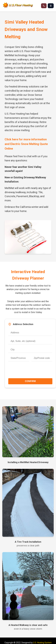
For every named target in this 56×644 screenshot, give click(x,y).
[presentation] (30, 371)
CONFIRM (30, 381)
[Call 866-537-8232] (44, 6)
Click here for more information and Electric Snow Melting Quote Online (26, 144)
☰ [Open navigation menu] (51, 6)
